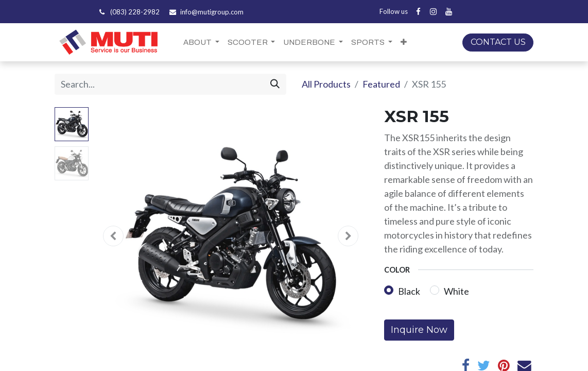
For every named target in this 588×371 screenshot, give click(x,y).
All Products (326, 84)
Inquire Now (419, 330)
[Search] (275, 84)
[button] (404, 43)
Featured (381, 84)
